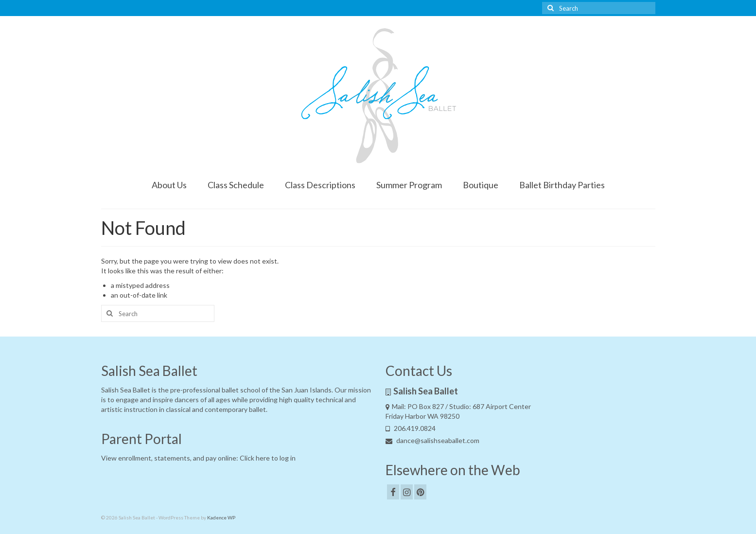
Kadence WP (221, 517)
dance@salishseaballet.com (432, 440)
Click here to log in (268, 458)
